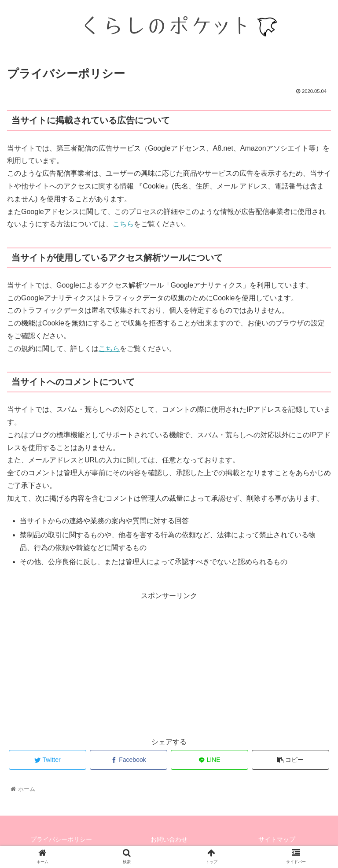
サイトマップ (277, 839)
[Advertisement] (169, 664)
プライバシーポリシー (61, 839)
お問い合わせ (169, 839)
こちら (123, 224)
